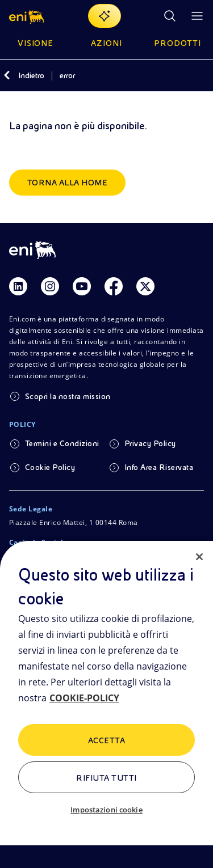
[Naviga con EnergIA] (105, 16)
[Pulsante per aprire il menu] (197, 16)
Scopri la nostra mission (68, 396)
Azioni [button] (106, 43)
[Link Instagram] (50, 286)
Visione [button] (36, 43)
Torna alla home (67, 183)
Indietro (31, 75)
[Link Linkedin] (18, 286)
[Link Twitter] (145, 286)
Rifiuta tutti (106, 778)
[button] (28, 16)
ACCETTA (106, 740)
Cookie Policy (50, 467)
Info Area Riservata (159, 467)
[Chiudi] (199, 557)
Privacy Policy (150, 443)
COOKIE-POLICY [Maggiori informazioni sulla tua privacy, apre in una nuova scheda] (84, 698)
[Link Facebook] (114, 286)
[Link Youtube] (82, 286)
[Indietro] (7, 75)
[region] (106, 704)
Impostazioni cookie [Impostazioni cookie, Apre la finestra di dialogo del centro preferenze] (106, 810)
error (67, 75)
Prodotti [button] (177, 43)
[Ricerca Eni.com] (170, 16)
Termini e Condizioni (62, 443)
